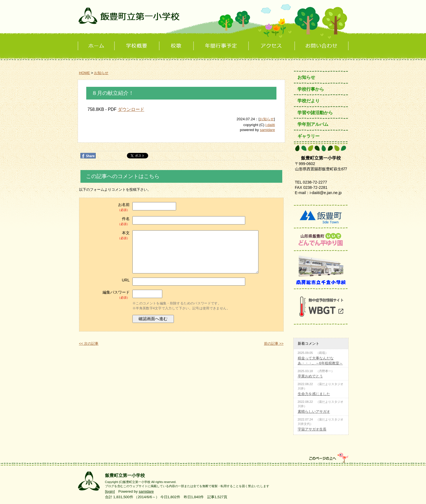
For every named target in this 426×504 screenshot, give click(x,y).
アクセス (272, 46)
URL (126, 280)
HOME (85, 73)
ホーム (96, 46)
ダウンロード (131, 109)
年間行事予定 (222, 46)
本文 (107, 235)
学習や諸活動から (315, 113)
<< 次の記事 (89, 344)
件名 (107, 221)
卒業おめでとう (310, 376)
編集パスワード (107, 295)
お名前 (107, 207)
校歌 (177, 46)
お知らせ (101, 73)
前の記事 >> (274, 344)
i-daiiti (270, 125)
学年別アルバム (313, 124)
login (110, 491)
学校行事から (311, 89)
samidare (267, 130)
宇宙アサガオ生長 (312, 429)
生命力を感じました (314, 394)
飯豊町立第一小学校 (213, 20)
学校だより (309, 101)
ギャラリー (309, 136)
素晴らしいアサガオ (314, 412)
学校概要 (137, 46)
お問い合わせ (322, 46)
